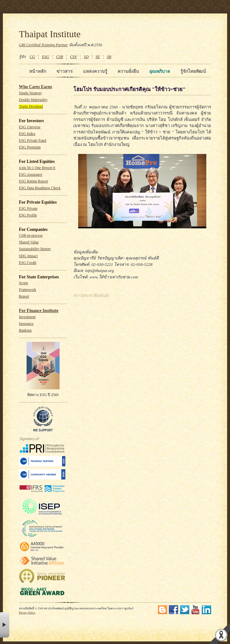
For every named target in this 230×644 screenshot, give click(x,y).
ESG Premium (30, 147)
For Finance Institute (39, 311)
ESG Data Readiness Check (40, 188)
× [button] (5, 625)
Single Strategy (30, 93)
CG (32, 57)
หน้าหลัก (38, 71)
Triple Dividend (31, 107)
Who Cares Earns (36, 87)
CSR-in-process (31, 236)
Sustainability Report (35, 249)
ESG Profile (28, 215)
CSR (60, 57)
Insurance (26, 324)
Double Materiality (33, 100)
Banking (25, 330)
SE (98, 57)
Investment (27, 317)
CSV (73, 57)
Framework (28, 290)
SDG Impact (28, 256)
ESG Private (28, 209)
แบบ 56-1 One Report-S (37, 168)
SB (109, 57)
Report (24, 297)
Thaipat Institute (50, 34)
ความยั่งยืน (128, 71)
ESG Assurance (31, 175)
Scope (24, 283)
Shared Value (29, 242)
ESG (45, 57)
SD (86, 57)
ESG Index (27, 134)
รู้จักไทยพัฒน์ (193, 71)
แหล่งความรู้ (95, 71)
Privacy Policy (27, 613)
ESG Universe (30, 127)
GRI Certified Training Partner (43, 45)
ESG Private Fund (33, 141)
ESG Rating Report (33, 181)
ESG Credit (28, 263)
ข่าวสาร (65, 71)
